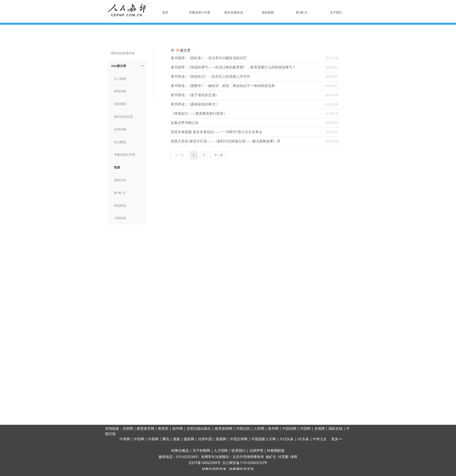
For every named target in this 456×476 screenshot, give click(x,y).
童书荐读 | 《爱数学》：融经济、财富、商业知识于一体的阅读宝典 (223, 86)
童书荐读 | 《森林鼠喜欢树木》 (195, 104)
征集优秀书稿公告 (185, 123)
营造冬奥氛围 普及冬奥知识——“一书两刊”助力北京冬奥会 (216, 132)
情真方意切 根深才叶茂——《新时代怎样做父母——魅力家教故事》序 (225, 141)
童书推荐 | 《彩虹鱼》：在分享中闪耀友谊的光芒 (209, 58)
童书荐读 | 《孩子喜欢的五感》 (195, 95)
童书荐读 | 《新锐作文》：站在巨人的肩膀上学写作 (210, 77)
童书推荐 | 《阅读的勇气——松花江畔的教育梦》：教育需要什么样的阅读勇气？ (233, 67)
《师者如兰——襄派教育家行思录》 (199, 114)
